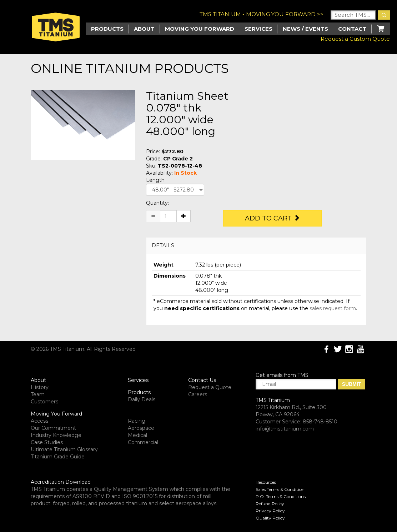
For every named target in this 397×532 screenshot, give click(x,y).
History (40, 387)
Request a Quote (210, 387)
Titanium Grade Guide (58, 457)
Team (38, 394)
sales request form (333, 308)
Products (139, 392)
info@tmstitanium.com (285, 429)
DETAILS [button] (163, 245)
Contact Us (202, 380)
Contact (352, 29)
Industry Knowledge (56, 435)
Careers (198, 394)
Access (39, 421)
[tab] (256, 246)
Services (258, 29)
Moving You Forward (56, 414)
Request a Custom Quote (355, 39)
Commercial (143, 442)
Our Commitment (53, 428)
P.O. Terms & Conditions (281, 496)
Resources (266, 482)
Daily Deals (142, 399)
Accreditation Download (61, 482)
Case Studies (47, 442)
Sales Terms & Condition (280, 489)
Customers (44, 402)
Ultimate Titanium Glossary (64, 449)
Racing (137, 421)
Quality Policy (270, 518)
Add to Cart (272, 218)
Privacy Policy (270, 511)
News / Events (305, 29)
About (144, 29)
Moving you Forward (200, 29)
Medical (137, 435)
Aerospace (141, 428)
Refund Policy (270, 504)
